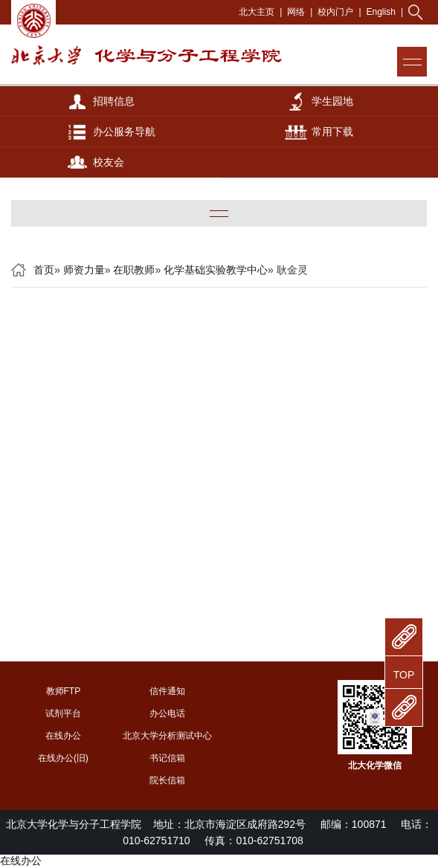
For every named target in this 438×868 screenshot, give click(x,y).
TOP (404, 675)
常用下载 (332, 132)
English (381, 12)
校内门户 (335, 12)
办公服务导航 (124, 132)
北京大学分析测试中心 (167, 736)
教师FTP (64, 691)
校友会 (109, 162)
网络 (296, 12)
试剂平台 (63, 713)
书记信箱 (167, 758)
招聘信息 (114, 101)
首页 (44, 270)
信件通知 (167, 691)
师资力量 (84, 270)
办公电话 (167, 713)
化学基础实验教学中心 (216, 270)
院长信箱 (167, 780)
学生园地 (332, 101)
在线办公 (63, 736)
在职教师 (134, 270)
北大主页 (257, 12)
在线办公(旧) (63, 758)
